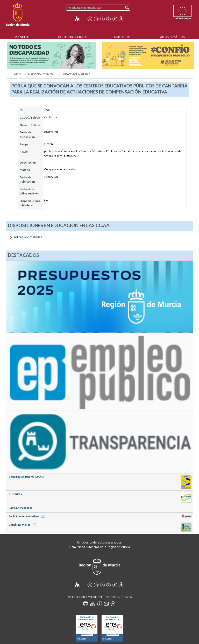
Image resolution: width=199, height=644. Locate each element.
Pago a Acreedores (21, 508)
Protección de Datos (119, 597)
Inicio (17, 74)
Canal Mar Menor (23, 525)
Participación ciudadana (27, 516)
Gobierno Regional (73, 37)
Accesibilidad (76, 597)
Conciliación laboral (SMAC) (26, 477)
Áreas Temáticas (172, 37)
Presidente (23, 37)
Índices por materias (77, 74)
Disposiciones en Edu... (42, 74)
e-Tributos (15, 494)
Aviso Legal (95, 597)
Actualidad (123, 37)
